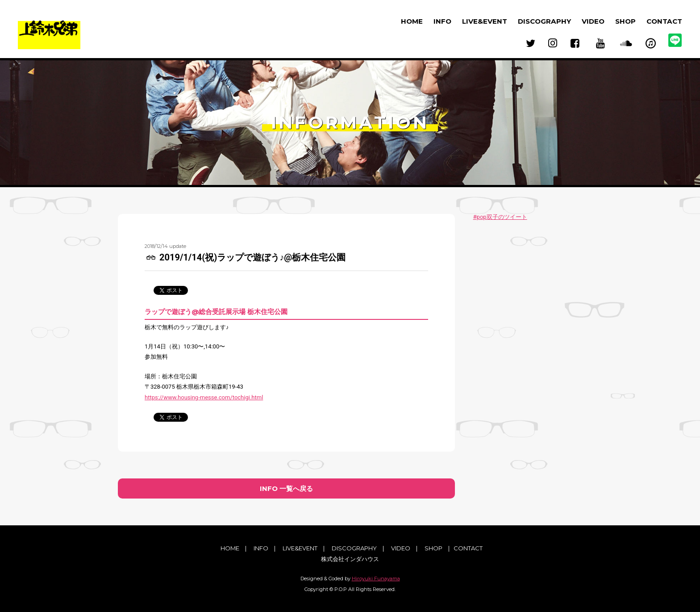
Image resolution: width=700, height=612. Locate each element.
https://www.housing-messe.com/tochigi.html (204, 397)
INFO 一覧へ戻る (286, 488)
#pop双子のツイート (500, 217)
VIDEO (593, 21)
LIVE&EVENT (485, 21)
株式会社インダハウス (350, 559)
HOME (412, 21)
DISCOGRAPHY (544, 21)
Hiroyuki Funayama (376, 578)
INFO (442, 21)
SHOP (625, 21)
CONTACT (664, 21)
